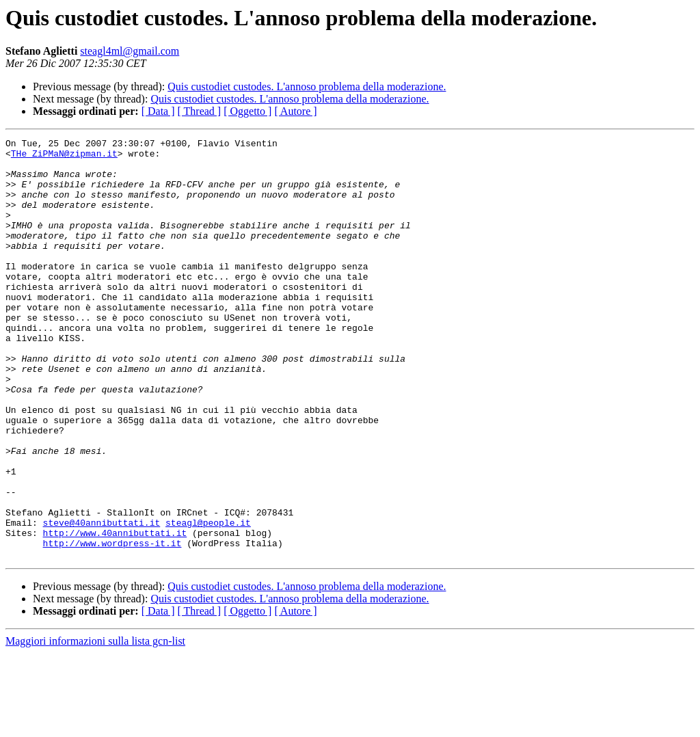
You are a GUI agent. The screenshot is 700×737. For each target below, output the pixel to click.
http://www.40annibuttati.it (115, 613)
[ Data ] (158, 111)
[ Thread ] (200, 111)
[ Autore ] (295, 111)
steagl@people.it (208, 600)
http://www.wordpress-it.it (112, 625)
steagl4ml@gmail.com (130, 51)
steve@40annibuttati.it (102, 600)
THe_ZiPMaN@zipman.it (64, 157)
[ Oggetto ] (247, 111)
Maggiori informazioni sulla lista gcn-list (95, 725)
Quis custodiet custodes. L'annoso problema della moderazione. (307, 86)
